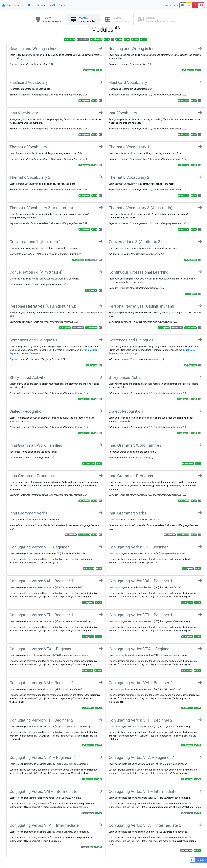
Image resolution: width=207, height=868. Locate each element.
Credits (53, 5)
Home (31, 5)
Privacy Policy (171, 5)
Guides (62, 5)
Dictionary (42, 5)
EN (195, 5)
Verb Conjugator (32, 353)
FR (201, 5)
